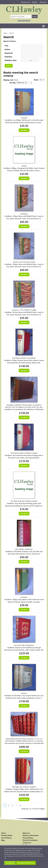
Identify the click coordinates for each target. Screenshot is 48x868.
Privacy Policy (28, 838)
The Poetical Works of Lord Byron (24, 358)
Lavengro (24, 118)
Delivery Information (31, 835)
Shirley (24, 166)
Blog (3, 840)
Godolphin (24, 214)
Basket (35, 2)
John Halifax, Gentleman (24, 549)
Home (5, 33)
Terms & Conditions (30, 840)
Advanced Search (24, 20)
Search (12, 33)
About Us (26, 833)
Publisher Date (11, 60)
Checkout (43, 2)
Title (6, 46)
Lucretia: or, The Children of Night (24, 310)
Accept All (10, 863)
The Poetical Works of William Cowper (24, 453)
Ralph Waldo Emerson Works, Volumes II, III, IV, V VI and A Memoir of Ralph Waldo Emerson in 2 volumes (24, 740)
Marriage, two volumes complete (24, 787)
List (12, 80)
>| (20, 805)
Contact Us (27, 843)
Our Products (6, 838)
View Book (24, 130)
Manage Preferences (26, 863)
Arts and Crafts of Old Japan (24, 645)
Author (7, 49)
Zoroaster (24, 597)
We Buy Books (7, 835)
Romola (24, 693)
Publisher (8, 57)
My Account (25, 2)
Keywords (9, 53)
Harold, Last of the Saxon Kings (24, 262)
